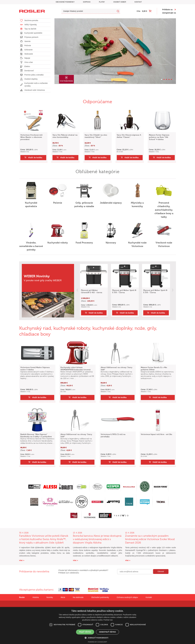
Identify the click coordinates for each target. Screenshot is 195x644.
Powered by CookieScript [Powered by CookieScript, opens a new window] (97, 642)
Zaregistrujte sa (169, 13)
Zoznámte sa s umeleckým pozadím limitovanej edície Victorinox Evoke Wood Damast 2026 (150, 539)
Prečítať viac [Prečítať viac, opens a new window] (108, 620)
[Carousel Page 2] (164, 79)
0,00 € (145, 11)
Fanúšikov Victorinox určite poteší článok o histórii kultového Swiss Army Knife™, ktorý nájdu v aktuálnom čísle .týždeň (44, 539)
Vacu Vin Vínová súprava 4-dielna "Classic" (129, 136)
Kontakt (138, 2)
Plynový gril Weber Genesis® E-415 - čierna (92, 291)
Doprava (87, 2)
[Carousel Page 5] (171, 79)
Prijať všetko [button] (85, 632)
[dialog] (97, 626)
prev (77, 290)
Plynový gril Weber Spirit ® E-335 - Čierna (124, 291)
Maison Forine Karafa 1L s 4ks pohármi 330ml (154, 368)
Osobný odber (120, 2)
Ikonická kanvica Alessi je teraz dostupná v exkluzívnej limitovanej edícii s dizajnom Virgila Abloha (97, 539)
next (173, 290)
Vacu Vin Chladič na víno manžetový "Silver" (96, 136)
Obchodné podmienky (65, 2)
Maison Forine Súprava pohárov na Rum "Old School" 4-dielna (159, 137)
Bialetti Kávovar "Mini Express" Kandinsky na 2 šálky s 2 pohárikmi (36, 435)
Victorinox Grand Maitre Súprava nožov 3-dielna (35, 368)
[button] (97, 638)
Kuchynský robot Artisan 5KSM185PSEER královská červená (75, 368)
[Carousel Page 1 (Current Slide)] (161, 79)
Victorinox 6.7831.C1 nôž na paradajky (113, 435)
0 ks (139, 11)
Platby (102, 2)
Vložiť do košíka (35, 158)
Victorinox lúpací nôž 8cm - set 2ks (156, 434)
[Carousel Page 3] (166, 79)
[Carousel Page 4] (169, 79)
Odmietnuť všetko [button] (107, 632)
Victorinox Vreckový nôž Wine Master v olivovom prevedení (31, 137)
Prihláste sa (167, 10)
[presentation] (137, 580)
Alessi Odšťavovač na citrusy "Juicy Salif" (117, 368)
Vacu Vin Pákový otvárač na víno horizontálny (65, 136)
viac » (22, 560)
